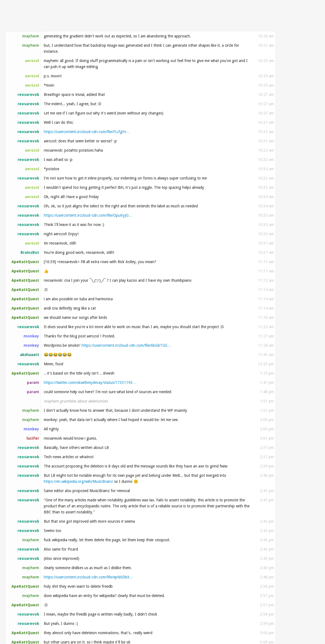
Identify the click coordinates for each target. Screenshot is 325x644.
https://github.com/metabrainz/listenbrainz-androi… (150, 70)
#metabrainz (26, 22)
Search (309, 22)
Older (292, 43)
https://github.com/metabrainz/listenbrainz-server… (167, 160)
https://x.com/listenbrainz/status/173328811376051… (90, 55)
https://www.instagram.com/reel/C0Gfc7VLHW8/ (84, 209)
